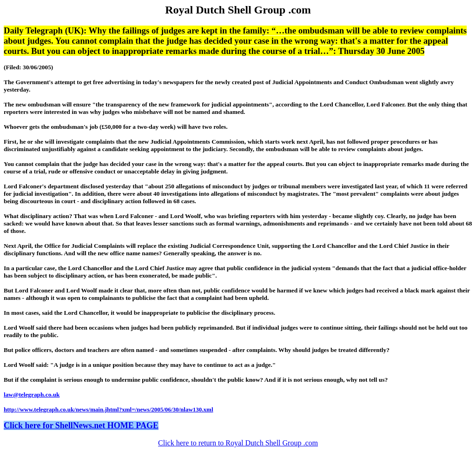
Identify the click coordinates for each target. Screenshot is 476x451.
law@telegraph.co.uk (32, 395)
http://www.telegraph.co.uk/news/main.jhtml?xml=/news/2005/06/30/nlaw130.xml (109, 409)
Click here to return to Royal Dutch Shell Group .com (238, 443)
